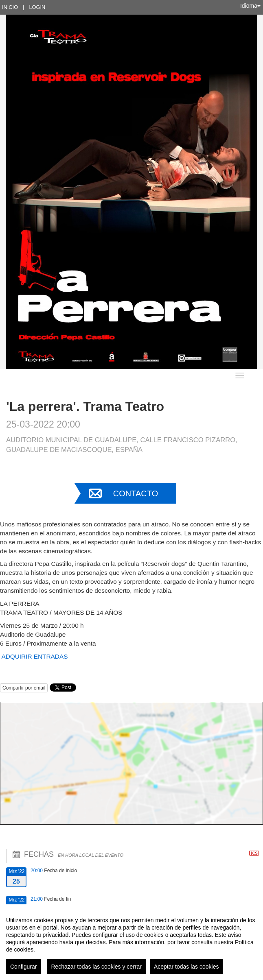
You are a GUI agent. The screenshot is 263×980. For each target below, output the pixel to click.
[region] (131, 942)
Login (37, 7)
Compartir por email (24, 688)
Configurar (23, 967)
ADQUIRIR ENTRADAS (35, 656)
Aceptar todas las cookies (186, 967)
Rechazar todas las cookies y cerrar (96, 967)
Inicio (10, 7)
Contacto (136, 493)
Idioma (250, 6)
